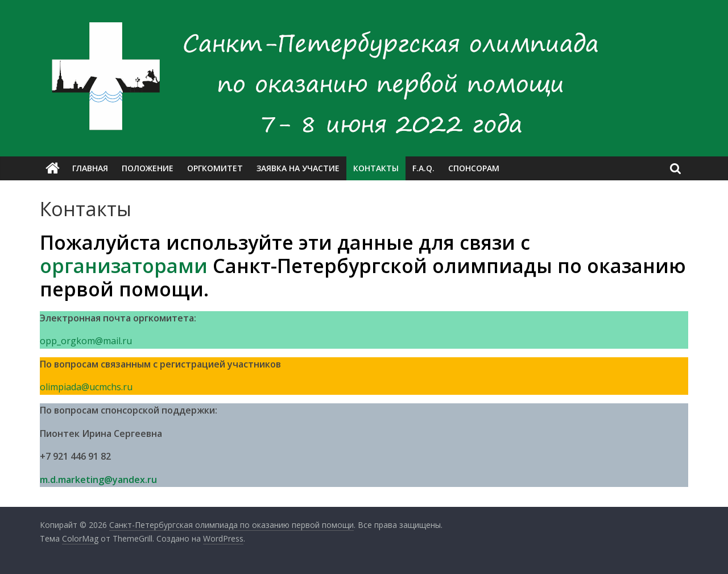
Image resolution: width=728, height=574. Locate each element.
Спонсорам (474, 168)
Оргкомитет (215, 168)
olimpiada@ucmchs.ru (86, 387)
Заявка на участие (298, 168)
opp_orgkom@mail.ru (86, 341)
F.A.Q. (423, 168)
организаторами (124, 266)
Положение (148, 168)
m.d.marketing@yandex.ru (98, 480)
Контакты (376, 168)
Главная (90, 168)
